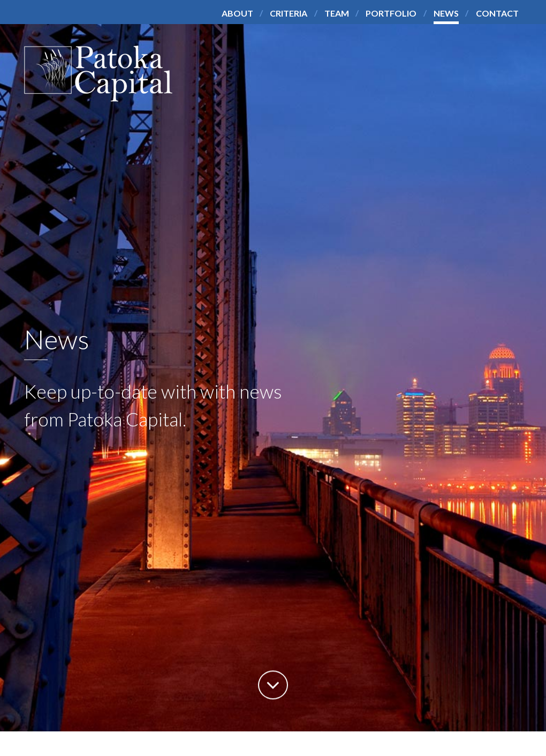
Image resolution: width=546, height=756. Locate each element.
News (446, 13)
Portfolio (391, 13)
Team (337, 13)
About (237, 13)
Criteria (289, 13)
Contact (497, 13)
